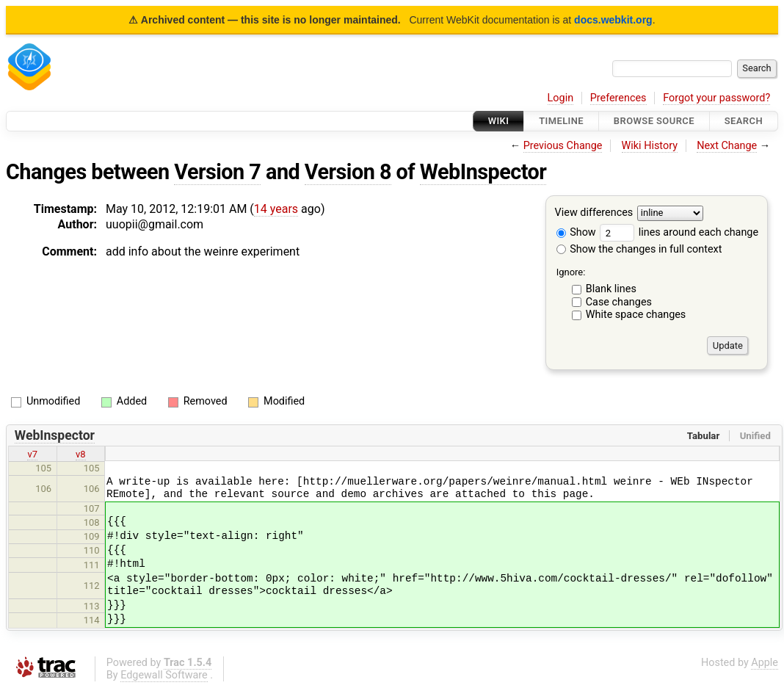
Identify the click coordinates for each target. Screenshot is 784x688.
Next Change (727, 146)
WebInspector (483, 172)
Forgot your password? (716, 98)
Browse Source (654, 121)
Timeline (561, 121)
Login (561, 98)
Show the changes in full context (639, 249)
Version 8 (348, 172)
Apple (765, 663)
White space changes (636, 315)
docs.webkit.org (613, 20)
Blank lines (611, 289)
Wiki (499, 121)
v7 (32, 454)
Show (576, 232)
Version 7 (217, 172)
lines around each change (679, 232)
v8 (81, 454)
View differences (594, 213)
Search (744, 121)
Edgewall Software (164, 675)
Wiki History (650, 146)
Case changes (619, 302)
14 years (276, 209)
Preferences (618, 98)
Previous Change (563, 146)
